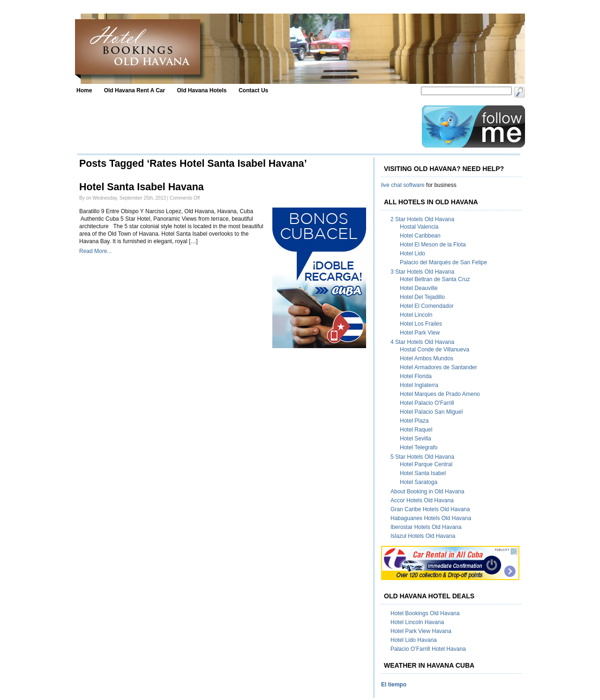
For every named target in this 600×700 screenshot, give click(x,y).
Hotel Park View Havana (421, 631)
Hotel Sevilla (416, 439)
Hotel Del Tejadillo (422, 297)
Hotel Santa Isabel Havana (142, 187)
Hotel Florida (416, 376)
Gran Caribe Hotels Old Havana (430, 509)
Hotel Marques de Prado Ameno (440, 394)
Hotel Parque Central (426, 464)
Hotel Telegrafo (419, 447)
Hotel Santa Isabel (423, 473)
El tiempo (394, 685)
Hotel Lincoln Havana (417, 622)
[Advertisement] (247, 127)
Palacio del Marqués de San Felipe (443, 262)
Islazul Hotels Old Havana (423, 536)
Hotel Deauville (419, 288)
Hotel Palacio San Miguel (431, 412)
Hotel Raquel (416, 430)
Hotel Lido (412, 253)
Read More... (95, 251)
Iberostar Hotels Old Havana (426, 527)
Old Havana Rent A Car (135, 90)
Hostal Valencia (419, 227)
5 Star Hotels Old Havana (422, 457)
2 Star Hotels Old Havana (422, 219)
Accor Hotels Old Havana (422, 500)
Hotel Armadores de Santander (439, 367)
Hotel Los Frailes (421, 324)
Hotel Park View (420, 333)
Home (84, 90)
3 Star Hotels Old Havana (422, 272)
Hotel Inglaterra (419, 385)
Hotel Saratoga (419, 482)
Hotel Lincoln (416, 315)
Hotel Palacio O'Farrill (427, 403)
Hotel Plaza (414, 421)
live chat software (403, 185)
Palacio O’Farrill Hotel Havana (428, 649)
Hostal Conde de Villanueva (435, 350)
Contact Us (253, 90)
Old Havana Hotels (202, 90)
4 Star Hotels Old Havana (422, 342)
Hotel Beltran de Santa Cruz (435, 279)
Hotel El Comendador (427, 306)
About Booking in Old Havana (427, 491)
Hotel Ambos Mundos (427, 358)
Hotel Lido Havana (414, 640)
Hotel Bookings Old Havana (425, 613)
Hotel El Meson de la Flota (433, 245)
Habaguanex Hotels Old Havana (431, 518)
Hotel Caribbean (420, 236)
